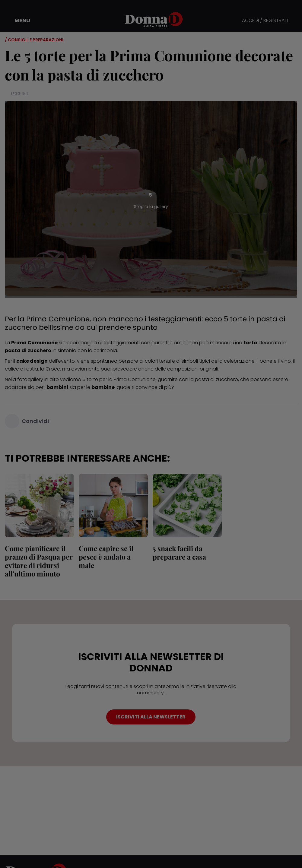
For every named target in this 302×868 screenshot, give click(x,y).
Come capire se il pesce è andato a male (106, 557)
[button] (18, 21)
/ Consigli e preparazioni (34, 40)
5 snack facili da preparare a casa (179, 552)
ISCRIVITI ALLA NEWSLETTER (151, 717)
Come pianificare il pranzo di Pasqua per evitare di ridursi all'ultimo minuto (39, 561)
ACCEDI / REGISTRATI (265, 21)
